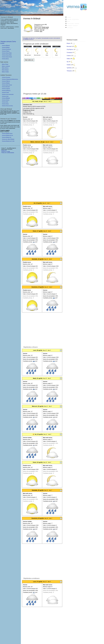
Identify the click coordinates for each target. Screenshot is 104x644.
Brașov (69, 43)
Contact (70, 28)
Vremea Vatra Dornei (7, 85)
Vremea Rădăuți (6, 83)
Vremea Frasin (5, 92)
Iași (68, 62)
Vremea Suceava (6, 77)
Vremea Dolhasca (6, 91)
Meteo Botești (5, 70)
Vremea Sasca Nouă (7, 57)
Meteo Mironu (5, 68)
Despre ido (4, 150)
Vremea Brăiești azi (7, 137)
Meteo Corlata (5, 72)
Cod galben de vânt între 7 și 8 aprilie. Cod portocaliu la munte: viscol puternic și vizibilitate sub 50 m (42, 39)
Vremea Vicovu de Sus (7, 106)
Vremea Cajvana (6, 89)
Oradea (69, 65)
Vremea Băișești (6, 45)
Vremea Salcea (6, 100)
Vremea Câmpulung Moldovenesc (10, 79)
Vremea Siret (5, 102)
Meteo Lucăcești (6, 66)
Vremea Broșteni (6, 87)
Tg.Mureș (69, 68)
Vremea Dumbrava (6, 49)
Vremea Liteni (5, 96)
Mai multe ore (29, 60)
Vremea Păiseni (6, 51)
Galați (68, 59)
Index (69, 17)
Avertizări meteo (73, 24)
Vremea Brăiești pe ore (7, 135)
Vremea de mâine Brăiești (8, 139)
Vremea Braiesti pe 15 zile (8, 141)
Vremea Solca (5, 104)
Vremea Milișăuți (6, 98)
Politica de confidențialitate (8, 153)
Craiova (69, 56)
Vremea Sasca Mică (7, 55)
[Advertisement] (42, 76)
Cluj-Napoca (70, 49)
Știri (69, 21)
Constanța (69, 53)
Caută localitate (73, 19)
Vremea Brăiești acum (7, 133)
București (69, 46)
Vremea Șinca (5, 59)
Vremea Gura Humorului (8, 94)
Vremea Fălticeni (6, 81)
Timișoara (69, 71)
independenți (12, 128)
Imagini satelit (72, 26)
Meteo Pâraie (5, 64)
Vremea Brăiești (6, 47)
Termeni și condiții (6, 151)
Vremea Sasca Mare (7, 53)
